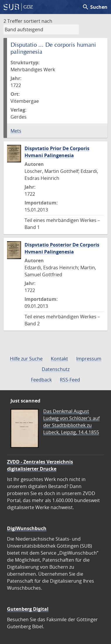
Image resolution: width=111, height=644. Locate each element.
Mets (16, 131)
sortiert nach (38, 21)
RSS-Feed (70, 380)
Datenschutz (56, 369)
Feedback (41, 380)
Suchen (95, 7)
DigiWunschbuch (27, 528)
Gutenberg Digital (28, 609)
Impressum (89, 359)
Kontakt (59, 359)
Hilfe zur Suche (26, 359)
